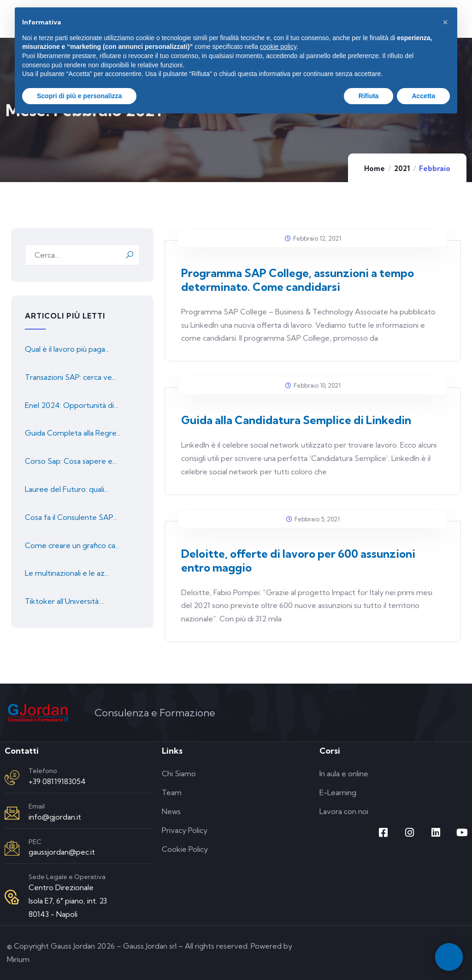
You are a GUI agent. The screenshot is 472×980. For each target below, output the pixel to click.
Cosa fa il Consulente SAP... (71, 517)
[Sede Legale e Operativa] (12, 897)
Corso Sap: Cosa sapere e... (71, 461)
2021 (402, 168)
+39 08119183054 (57, 781)
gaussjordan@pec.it (62, 852)
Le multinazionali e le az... (67, 573)
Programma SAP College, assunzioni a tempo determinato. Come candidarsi (298, 280)
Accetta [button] (423, 96)
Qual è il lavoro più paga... (67, 349)
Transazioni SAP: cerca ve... (71, 377)
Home (375, 168)
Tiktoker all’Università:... (65, 601)
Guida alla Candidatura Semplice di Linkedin (296, 420)
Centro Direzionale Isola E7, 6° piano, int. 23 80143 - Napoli (68, 901)
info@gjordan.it (55, 817)
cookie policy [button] (278, 47)
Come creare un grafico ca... (72, 545)
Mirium (18, 959)
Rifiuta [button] (369, 96)
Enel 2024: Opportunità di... (71, 405)
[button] (445, 22)
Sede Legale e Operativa (67, 877)
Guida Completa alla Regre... (73, 433)
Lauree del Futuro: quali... (67, 489)
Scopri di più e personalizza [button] (79, 96)
